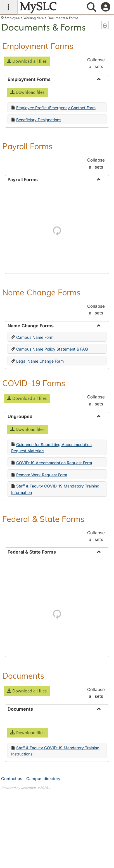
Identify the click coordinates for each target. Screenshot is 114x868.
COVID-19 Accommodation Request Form (54, 463)
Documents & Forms (63, 18)
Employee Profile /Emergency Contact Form (56, 108)
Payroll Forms (27, 146)
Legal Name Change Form (40, 361)
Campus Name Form (35, 337)
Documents (23, 676)
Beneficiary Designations (39, 120)
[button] (27, 61)
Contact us (12, 779)
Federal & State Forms (43, 519)
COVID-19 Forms (34, 383)
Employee (12, 18)
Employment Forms (38, 46)
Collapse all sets (96, 63)
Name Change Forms (41, 292)
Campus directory (43, 779)
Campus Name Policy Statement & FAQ (52, 349)
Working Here (34, 18)
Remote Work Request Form (42, 475)
